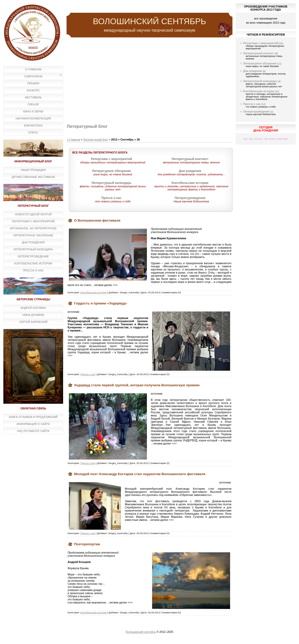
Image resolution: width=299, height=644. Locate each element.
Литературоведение (256, 111)
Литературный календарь (260, 81)
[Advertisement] (149, 81)
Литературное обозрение (260, 63)
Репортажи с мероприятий (261, 43)
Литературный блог (96, 140)
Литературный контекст (259, 53)
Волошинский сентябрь (141, 632)
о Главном (73, 140)
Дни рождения (253, 71)
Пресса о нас (88, 374)
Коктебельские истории (93, 293)
